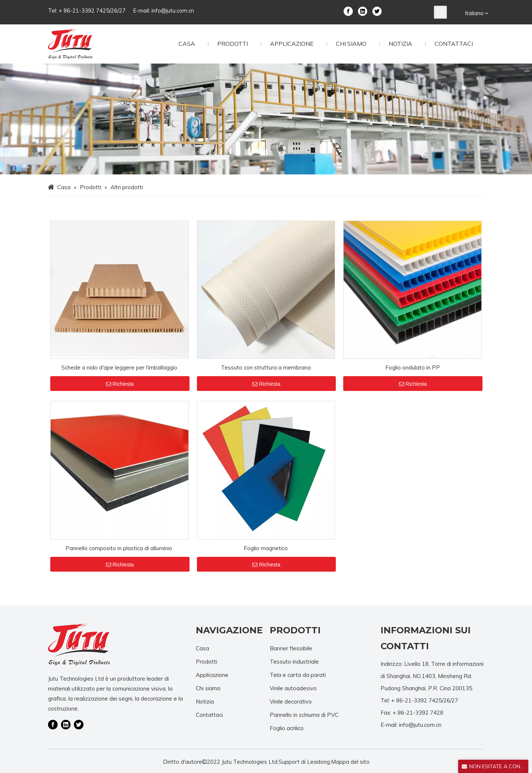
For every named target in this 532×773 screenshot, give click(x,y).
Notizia (205, 702)
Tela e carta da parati (298, 675)
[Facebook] (348, 11)
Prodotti (207, 662)
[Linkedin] (363, 11)
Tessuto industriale (294, 662)
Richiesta (120, 384)
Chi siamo (208, 688)
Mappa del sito (350, 762)
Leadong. (319, 762)
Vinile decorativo (291, 702)
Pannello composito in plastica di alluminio (120, 548)
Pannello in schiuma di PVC (304, 715)
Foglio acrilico (287, 728)
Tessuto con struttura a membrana (266, 367)
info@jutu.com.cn (173, 11)
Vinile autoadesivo (293, 688)
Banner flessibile (291, 648)
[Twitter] (377, 11)
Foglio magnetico (266, 548)
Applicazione (212, 675)
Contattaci (209, 715)
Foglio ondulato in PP (413, 367)
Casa (202, 648)
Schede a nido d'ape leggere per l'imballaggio (119, 367)
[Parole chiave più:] (440, 12)
